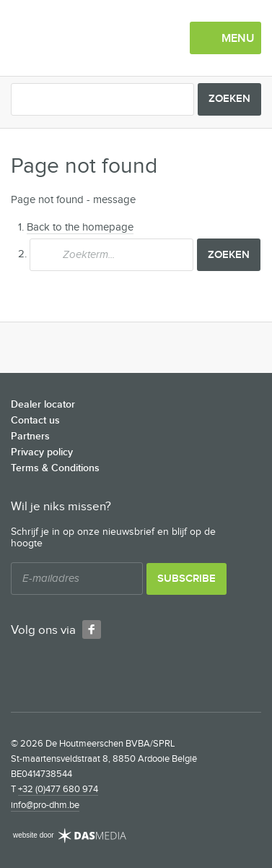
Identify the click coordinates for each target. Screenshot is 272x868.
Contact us (35, 420)
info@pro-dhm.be (45, 805)
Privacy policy (42, 452)
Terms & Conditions (55, 468)
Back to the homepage (80, 227)
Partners (30, 436)
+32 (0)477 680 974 (58, 789)
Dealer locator (43, 404)
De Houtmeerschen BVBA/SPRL (87, 39)
